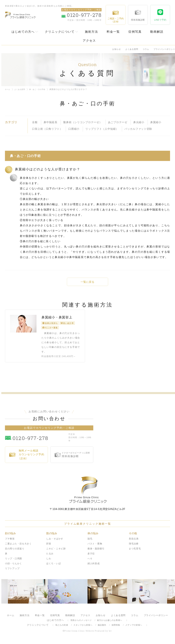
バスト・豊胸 (95, 546)
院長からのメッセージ (81, 623)
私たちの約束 (62, 628)
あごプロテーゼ (118, 122)
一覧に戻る (87, 282)
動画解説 (157, 32)
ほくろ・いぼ (53, 566)
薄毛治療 (134, 546)
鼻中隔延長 (51, 122)
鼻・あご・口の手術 (42, 89)
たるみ (50, 556)
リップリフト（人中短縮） (102, 129)
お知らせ (117, 49)
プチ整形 (10, 541)
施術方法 (91, 32)
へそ (90, 561)
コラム (146, 49)
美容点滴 (134, 541)
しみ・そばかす (55, 541)
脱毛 (90, 541)
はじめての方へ (23, 32)
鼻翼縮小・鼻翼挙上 (57, 322)
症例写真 (135, 32)
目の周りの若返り (15, 551)
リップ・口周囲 (13, 561)
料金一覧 (113, 32)
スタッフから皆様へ (83, 628)
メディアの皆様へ (134, 628)
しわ (49, 561)
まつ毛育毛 (135, 551)
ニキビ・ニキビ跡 (56, 551)
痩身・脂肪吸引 (96, 551)
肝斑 (49, 546)
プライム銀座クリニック (87, 492)
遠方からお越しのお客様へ (110, 623)
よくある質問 (132, 49)
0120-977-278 (40, 440)
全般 (35, 122)
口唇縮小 (74, 129)
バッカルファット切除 (138, 129)
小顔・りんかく (13, 566)
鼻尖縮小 (139, 122)
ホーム (8, 89)
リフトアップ (12, 571)
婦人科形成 (94, 566)
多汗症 (91, 556)
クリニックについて (60, 32)
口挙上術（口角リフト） (47, 129)
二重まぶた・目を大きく (18, 546)
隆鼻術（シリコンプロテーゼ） (83, 122)
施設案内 (102, 628)
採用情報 (116, 628)
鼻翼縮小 (156, 122)
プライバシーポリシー (164, 49)
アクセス (89, 41)
